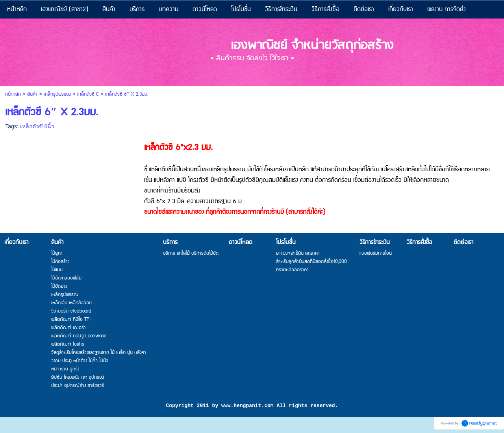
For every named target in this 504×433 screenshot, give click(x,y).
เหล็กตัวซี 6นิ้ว (37, 126)
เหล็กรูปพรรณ (57, 94)
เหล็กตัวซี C (88, 94)
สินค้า (32, 94)
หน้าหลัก (13, 94)
